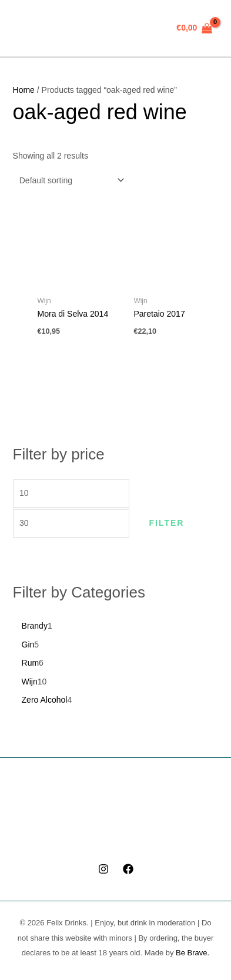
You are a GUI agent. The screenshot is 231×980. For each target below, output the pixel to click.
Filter (166, 523)
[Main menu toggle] (26, 28)
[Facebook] (128, 869)
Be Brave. (192, 953)
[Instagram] (103, 869)
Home (24, 90)
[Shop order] (70, 180)
